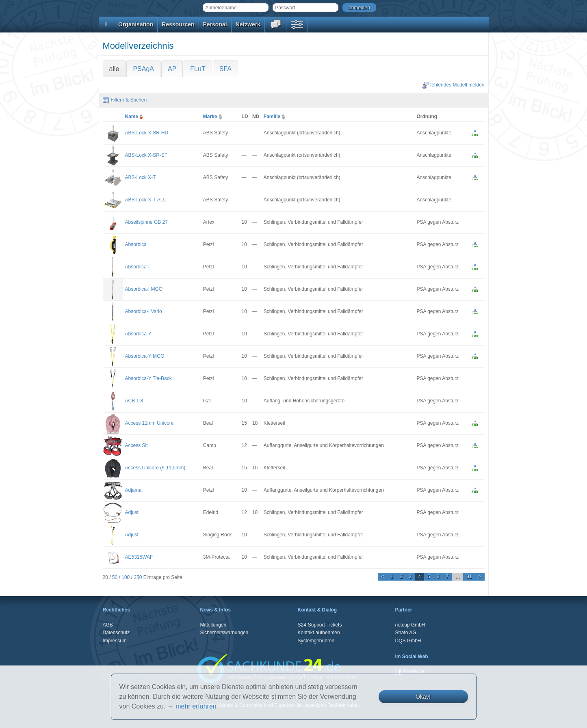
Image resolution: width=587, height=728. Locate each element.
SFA (225, 69)
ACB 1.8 (134, 401)
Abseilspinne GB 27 (146, 222)
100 (126, 577)
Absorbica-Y (138, 334)
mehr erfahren (196, 706)
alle (114, 69)
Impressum (115, 641)
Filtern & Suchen (125, 100)
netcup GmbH (410, 625)
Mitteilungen (213, 625)
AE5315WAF (139, 557)
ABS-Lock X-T (141, 177)
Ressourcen (178, 24)
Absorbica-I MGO (144, 289)
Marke (213, 117)
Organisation (136, 24)
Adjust (132, 512)
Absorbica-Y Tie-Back (148, 378)
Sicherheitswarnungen (224, 633)
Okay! (423, 697)
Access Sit (136, 445)
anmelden (359, 8)
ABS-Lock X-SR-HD (147, 133)
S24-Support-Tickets (320, 625)
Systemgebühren (316, 641)
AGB (108, 625)
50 (115, 577)
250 (138, 577)
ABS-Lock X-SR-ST (146, 155)
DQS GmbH (408, 641)
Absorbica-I (138, 267)
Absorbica (136, 244)
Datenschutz (116, 633)
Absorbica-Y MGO (145, 356)
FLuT (198, 69)
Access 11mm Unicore (149, 423)
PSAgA (143, 69)
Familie (275, 117)
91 (469, 577)
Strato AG (406, 633)
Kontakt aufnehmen (319, 633)
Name (135, 117)
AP (172, 69)
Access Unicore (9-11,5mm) (155, 468)
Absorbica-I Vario (144, 311)
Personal (215, 24)
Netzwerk (248, 24)
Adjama (133, 490)
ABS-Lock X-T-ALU (146, 200)
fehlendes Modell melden (453, 85)
